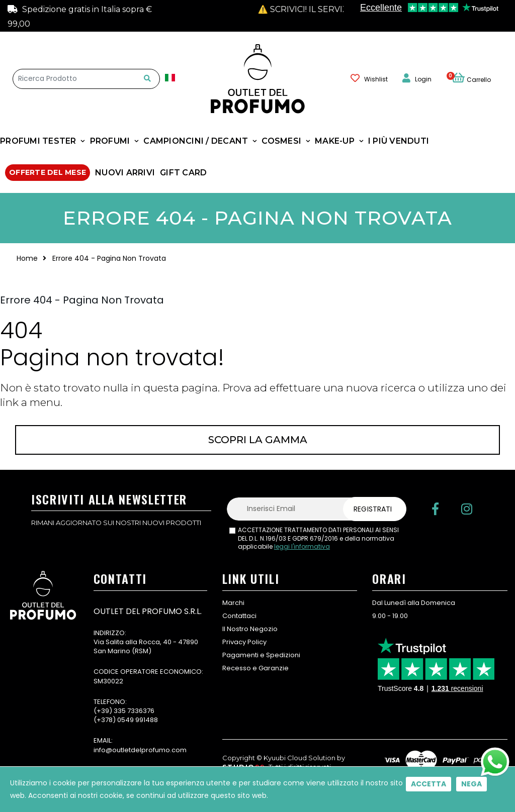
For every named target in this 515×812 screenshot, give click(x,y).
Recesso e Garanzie (255, 668)
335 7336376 (134, 711)
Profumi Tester (38, 141)
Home (27, 258)
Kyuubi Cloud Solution (299, 758)
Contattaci (239, 616)
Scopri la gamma (258, 440)
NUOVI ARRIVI (125, 173)
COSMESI (281, 141)
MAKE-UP (335, 141)
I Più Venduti (399, 141)
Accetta (428, 784)
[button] (477, 78)
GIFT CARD (183, 173)
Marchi (233, 603)
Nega (471, 784)
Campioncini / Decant (196, 141)
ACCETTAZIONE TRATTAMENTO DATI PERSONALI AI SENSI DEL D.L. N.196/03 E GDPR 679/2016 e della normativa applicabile (318, 539)
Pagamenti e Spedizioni (261, 655)
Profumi (110, 141)
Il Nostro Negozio (250, 629)
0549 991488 (138, 720)
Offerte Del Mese (48, 172)
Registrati (373, 509)
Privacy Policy (244, 642)
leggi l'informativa (302, 546)
